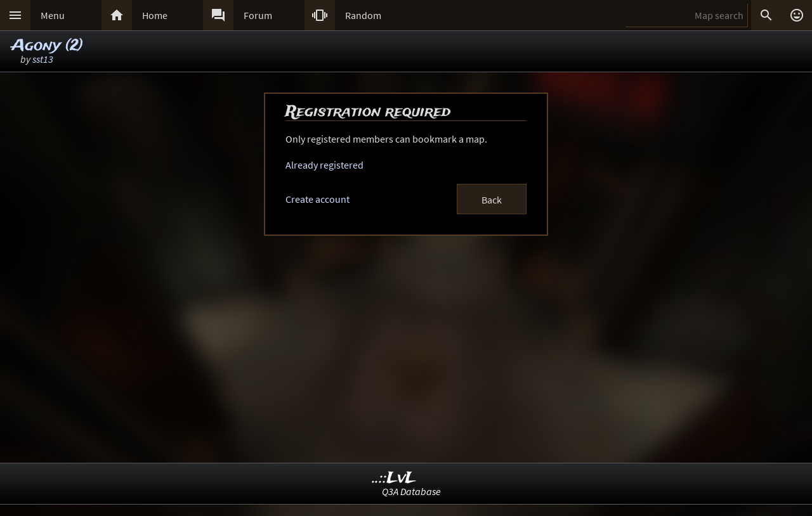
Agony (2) (47, 46)
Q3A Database (411, 491)
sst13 (43, 59)
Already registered (324, 165)
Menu (53, 15)
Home (155, 15)
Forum (258, 15)
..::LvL (394, 478)
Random (363, 15)
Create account (318, 199)
